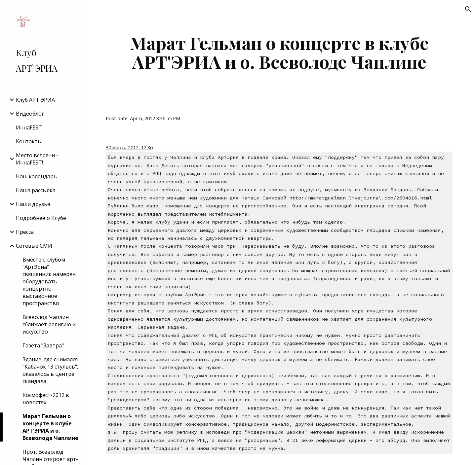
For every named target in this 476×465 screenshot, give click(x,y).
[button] (468, 9)
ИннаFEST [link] (29, 127)
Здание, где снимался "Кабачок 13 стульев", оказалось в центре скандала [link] (50, 370)
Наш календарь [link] (36, 176)
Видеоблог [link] (30, 114)
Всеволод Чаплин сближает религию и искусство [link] (49, 324)
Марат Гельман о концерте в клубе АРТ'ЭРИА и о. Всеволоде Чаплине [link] (50, 427)
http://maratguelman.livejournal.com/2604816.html (361, 198)
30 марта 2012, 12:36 (129, 147)
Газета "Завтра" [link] (43, 345)
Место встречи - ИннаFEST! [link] (37, 159)
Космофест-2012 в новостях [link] (46, 399)
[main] (279, 52)
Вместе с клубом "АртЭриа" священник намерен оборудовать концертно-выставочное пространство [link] (49, 281)
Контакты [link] (29, 141)
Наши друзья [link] (33, 204)
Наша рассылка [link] (36, 190)
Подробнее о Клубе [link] (41, 218)
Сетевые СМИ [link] (34, 246)
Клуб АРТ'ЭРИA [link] (35, 100)
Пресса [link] (25, 232)
